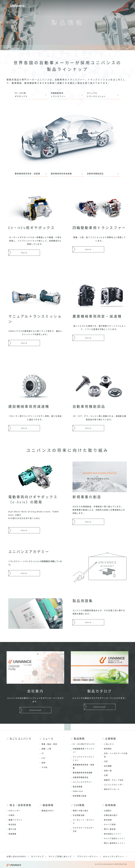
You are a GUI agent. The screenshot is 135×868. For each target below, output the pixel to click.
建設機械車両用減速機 (61, 174)
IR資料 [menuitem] (12, 815)
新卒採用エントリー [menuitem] (113, 834)
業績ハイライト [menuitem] (15, 820)
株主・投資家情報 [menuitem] (20, 805)
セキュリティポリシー (114, 856)
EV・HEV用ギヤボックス (21, 95)
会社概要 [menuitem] (108, 766)
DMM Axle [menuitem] (78, 791)
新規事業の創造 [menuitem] (80, 796)
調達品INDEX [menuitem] (48, 811)
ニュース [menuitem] (48, 739)
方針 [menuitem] (106, 761)
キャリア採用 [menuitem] (110, 824)
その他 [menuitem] (44, 767)
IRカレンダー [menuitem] (15, 811)
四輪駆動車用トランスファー (58, 95)
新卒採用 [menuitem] (108, 820)
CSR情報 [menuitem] (79, 805)
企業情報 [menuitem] (110, 739)
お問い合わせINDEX (16, 856)
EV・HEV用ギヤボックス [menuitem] (84, 744)
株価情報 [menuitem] (12, 834)
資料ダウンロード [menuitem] (112, 789)
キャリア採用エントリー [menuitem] (115, 838)
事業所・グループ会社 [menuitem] (114, 780)
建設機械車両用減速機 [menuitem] (83, 773)
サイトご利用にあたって (60, 856)
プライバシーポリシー (88, 856)
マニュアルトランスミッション (96, 95)
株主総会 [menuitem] (12, 824)
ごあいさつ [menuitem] (109, 744)
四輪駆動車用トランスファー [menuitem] (84, 750)
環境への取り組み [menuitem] (81, 811)
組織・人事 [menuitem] (46, 749)
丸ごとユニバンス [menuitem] (20, 739)
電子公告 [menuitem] (12, 829)
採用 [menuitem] (44, 763)
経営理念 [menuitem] (108, 749)
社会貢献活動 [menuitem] (79, 815)
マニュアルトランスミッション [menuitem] (84, 758)
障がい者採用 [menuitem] (110, 829)
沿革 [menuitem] (106, 775)
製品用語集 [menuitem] (78, 787)
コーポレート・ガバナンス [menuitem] (84, 821)
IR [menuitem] (43, 753)
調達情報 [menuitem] (48, 805)
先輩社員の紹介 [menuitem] (111, 815)
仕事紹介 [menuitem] (108, 811)
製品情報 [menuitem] (79, 739)
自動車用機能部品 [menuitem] (81, 777)
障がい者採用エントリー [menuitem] (115, 843)
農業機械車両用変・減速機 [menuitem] (84, 766)
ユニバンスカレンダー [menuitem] (114, 785)
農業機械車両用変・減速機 (27, 174)
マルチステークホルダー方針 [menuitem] (84, 829)
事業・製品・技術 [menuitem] (49, 744)
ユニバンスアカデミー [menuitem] (83, 782)
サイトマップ (37, 856)
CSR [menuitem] (43, 758)
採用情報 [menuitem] (110, 805)
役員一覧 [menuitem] (108, 771)
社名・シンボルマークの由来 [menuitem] (116, 755)
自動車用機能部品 (95, 174)
